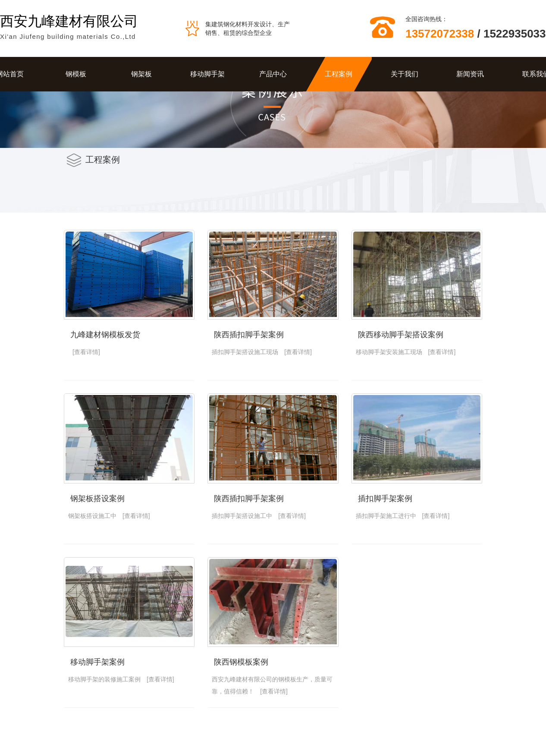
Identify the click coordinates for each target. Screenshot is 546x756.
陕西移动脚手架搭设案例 (401, 335)
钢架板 (141, 74)
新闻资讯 (470, 74)
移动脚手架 (207, 74)
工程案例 (339, 74)
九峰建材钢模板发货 (105, 335)
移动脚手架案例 (97, 662)
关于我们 (405, 74)
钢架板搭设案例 (97, 499)
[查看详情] (86, 352)
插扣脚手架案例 (385, 499)
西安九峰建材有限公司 (69, 21)
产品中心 (273, 74)
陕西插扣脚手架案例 (249, 335)
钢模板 (76, 74)
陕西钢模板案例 (241, 662)
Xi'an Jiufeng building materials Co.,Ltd (68, 36)
